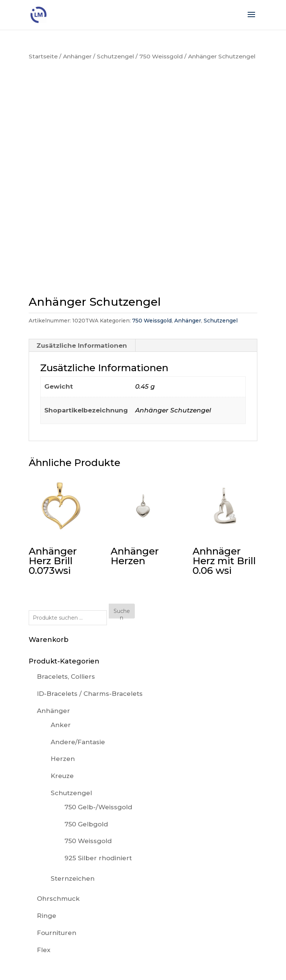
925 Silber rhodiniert (98, 858)
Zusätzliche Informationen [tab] (82, 346)
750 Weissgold (161, 56)
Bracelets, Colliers (66, 677)
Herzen (63, 759)
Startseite (43, 56)
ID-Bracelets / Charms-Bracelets (90, 694)
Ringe (47, 916)
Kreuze (62, 776)
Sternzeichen (73, 878)
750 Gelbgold (86, 824)
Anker (61, 725)
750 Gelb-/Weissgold (98, 807)
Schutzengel (115, 56)
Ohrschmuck (58, 899)
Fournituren (57, 933)
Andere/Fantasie (78, 742)
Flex (44, 950)
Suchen (122, 613)
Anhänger (77, 56)
